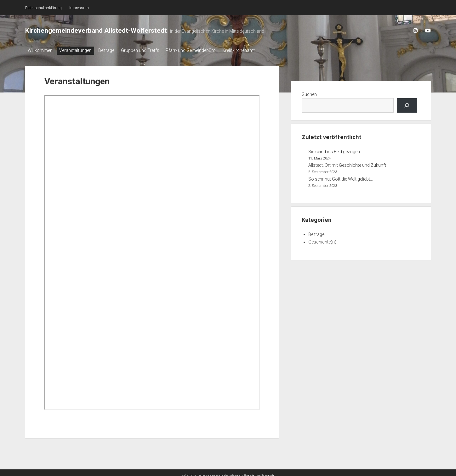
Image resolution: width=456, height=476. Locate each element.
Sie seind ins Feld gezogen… (336, 150)
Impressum (79, 8)
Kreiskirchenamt (253, 50)
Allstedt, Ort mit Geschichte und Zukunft (347, 164)
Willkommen (40, 50)
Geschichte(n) (322, 240)
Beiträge (112, 50)
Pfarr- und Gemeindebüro (202, 50)
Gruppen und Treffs (149, 50)
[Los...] (407, 104)
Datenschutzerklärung (43, 8)
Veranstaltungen (78, 50)
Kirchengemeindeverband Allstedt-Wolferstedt (96, 31)
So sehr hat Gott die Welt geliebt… (341, 177)
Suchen (309, 92)
